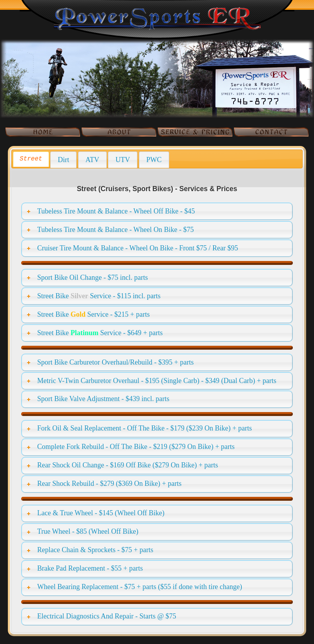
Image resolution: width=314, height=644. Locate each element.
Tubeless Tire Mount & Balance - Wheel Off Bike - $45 (116, 211)
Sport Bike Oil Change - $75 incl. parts (93, 277)
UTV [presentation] (123, 160)
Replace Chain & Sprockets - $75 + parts (95, 550)
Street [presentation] (31, 159)
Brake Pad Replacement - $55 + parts (90, 568)
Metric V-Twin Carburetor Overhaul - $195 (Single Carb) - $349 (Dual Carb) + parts (157, 381)
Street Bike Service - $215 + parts (94, 314)
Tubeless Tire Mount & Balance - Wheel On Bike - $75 (116, 230)
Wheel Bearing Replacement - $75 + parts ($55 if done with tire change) (140, 587)
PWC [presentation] (154, 160)
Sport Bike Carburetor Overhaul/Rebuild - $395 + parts (116, 362)
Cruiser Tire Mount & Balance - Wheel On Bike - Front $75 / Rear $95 (138, 248)
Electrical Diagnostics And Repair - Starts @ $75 (107, 616)
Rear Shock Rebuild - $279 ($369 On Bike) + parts (110, 483)
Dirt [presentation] (63, 160)
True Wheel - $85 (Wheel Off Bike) (88, 531)
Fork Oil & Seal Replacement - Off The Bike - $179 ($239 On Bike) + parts (145, 428)
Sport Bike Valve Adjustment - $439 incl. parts (103, 399)
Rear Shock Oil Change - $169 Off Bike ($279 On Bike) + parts (128, 465)
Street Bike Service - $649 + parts (100, 333)
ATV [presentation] (92, 160)
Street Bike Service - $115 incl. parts (99, 296)
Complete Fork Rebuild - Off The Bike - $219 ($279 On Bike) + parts (136, 447)
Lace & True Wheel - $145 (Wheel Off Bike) (101, 513)
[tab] (31, 159)
